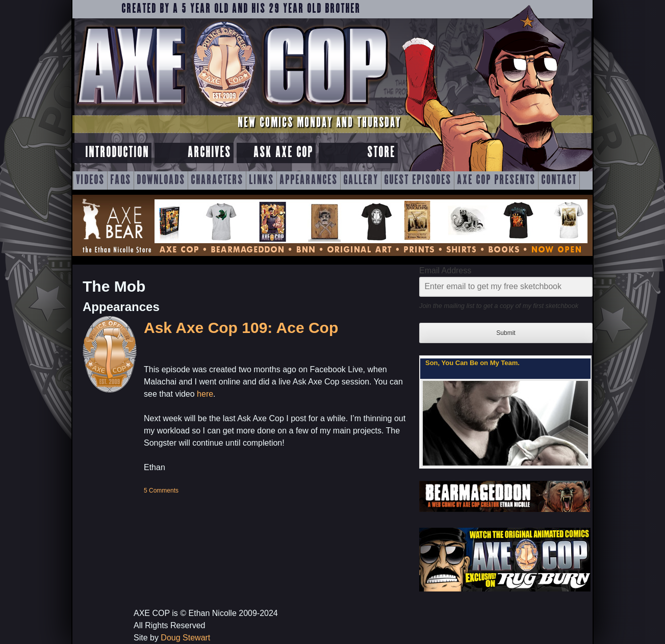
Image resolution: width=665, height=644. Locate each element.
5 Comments (161, 491)
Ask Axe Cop (283, 153)
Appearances (309, 181)
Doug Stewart (185, 638)
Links (261, 181)
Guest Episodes (418, 181)
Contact (559, 181)
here (205, 394)
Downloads (161, 181)
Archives (209, 153)
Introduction (117, 153)
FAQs (121, 181)
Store (381, 153)
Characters (217, 181)
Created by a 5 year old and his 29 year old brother (241, 9)
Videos (90, 181)
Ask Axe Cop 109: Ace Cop (241, 328)
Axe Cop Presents (496, 181)
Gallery (361, 181)
